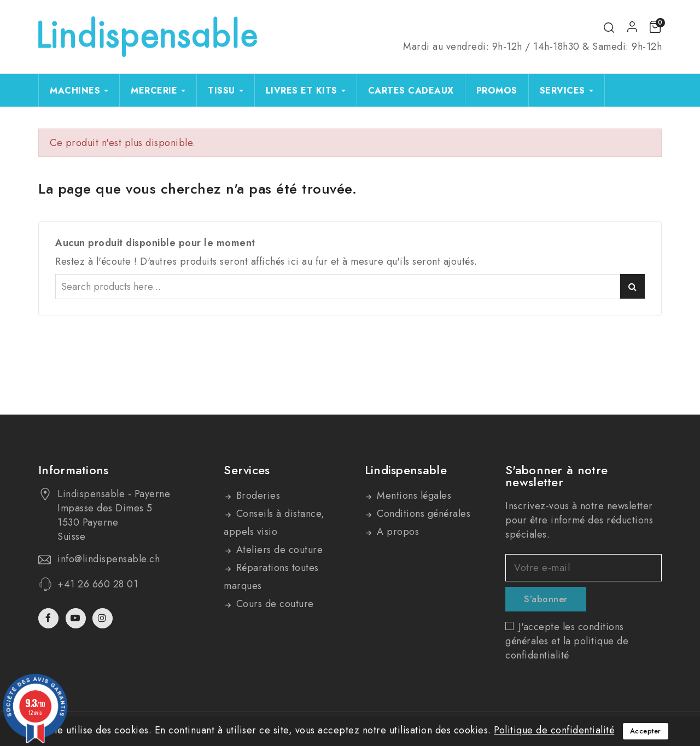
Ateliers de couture (278, 550)
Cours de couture (273, 604)
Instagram (104, 618)
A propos (397, 532)
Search (632, 286)
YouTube (77, 618)
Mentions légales (413, 496)
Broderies (256, 496)
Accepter (646, 731)
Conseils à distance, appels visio (274, 523)
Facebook (49, 618)
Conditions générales (422, 514)
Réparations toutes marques (271, 577)
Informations (74, 470)
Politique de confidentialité (554, 730)
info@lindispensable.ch (109, 559)
